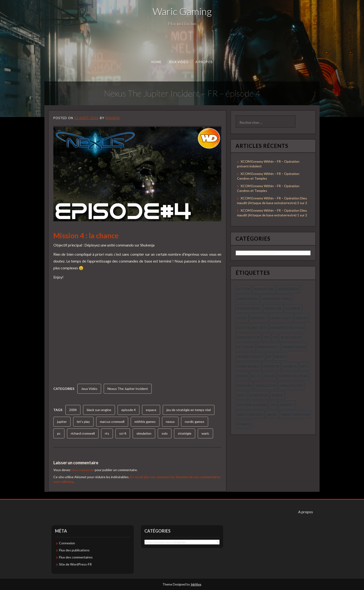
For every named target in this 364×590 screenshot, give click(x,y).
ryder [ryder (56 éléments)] (242, 376)
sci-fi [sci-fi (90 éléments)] (256, 376)
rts (107, 433)
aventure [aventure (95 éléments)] (273, 308)
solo (165, 433)
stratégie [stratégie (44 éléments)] (259, 395)
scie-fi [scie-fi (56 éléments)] (270, 376)
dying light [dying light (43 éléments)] (281, 318)
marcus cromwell (112, 422)
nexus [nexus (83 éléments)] (280, 357)
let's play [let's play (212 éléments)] (246, 347)
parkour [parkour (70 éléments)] (271, 366)
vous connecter (83, 470)
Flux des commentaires (76, 557)
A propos (204, 62)
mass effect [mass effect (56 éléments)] (268, 347)
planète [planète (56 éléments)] (290, 366)
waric (205, 433)
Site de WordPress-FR (75, 564)
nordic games (195, 422)
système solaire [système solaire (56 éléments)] (252, 405)
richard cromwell (83, 433)
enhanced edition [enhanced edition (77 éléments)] (287, 328)
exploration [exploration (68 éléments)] (249, 337)
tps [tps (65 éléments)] (273, 405)
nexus (170, 422)
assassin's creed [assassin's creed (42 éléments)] (276, 299)
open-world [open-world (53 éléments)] (248, 366)
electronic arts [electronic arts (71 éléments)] (252, 328)
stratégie (185, 433)
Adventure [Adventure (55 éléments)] (264, 289)
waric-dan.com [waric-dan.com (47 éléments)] (295, 414)
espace (151, 410)
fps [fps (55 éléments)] (267, 337)
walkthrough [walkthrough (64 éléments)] (250, 414)
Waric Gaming (182, 11)
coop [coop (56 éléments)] (242, 318)
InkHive (196, 584)
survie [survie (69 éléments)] (277, 395)
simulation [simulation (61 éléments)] (266, 386)
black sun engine (99, 410)
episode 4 (129, 410)
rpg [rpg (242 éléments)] (304, 366)
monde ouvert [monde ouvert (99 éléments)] (250, 357)
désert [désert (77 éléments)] (302, 318)
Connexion (67, 543)
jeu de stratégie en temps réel (189, 410)
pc (59, 433)
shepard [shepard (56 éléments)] (244, 386)
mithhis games (145, 422)
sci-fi (123, 433)
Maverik (113, 118)
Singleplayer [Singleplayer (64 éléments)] (291, 386)
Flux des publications (74, 550)
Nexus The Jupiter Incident (128, 389)
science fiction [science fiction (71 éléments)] (293, 376)
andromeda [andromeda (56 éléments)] (288, 289)
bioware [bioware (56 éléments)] (293, 308)
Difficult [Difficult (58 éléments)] (259, 318)
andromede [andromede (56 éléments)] (247, 299)
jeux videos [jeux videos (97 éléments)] (291, 337)
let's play (83, 422)
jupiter (62, 422)
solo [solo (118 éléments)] (241, 395)
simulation (144, 433)
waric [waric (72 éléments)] (272, 414)
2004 (73, 410)
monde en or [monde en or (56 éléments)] (294, 347)
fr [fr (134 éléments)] (275, 337)
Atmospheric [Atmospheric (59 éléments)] (249, 308)
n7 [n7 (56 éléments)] (269, 357)
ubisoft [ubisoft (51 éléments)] (287, 405)
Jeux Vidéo (179, 62)
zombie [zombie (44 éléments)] (243, 424)
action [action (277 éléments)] (244, 289)
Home (156, 62)
